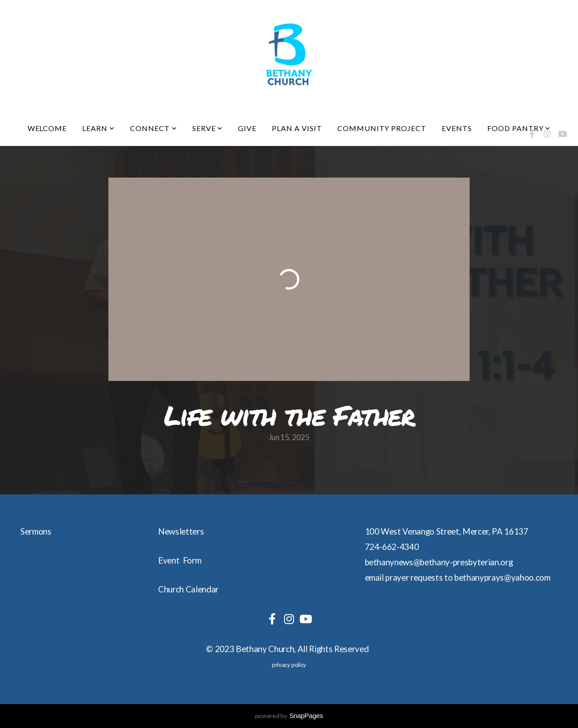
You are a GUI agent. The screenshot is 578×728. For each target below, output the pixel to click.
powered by (289, 716)
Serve (208, 128)
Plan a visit (297, 128)
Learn (98, 128)
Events (457, 128)
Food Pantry (519, 128)
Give (247, 128)
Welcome (47, 128)
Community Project (382, 128)
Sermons (36, 531)
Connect (154, 128)
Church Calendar (188, 589)
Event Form (179, 560)
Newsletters (181, 531)
